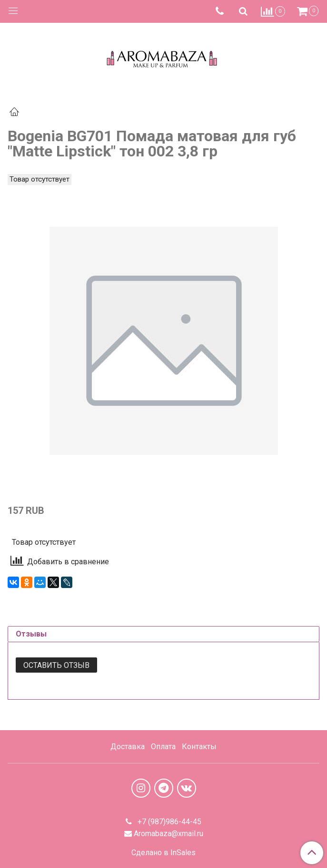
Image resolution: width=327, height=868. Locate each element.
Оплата (163, 747)
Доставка (128, 747)
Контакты (199, 747)
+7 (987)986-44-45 (168, 822)
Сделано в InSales (163, 853)
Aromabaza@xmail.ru (168, 834)
